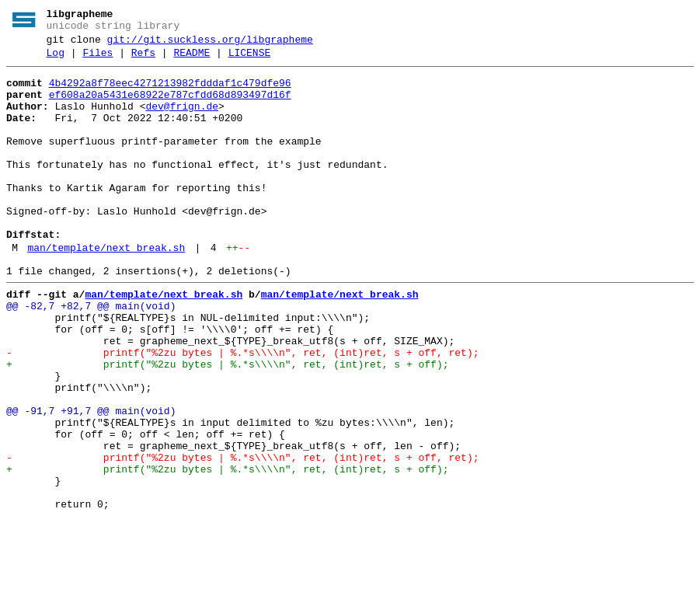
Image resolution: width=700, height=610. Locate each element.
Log (56, 60)
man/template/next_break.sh (106, 290)
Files (98, 60)
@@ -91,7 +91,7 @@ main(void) (91, 481)
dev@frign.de (182, 120)
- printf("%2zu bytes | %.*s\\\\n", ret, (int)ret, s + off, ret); (242, 411)
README (192, 60)
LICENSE (250, 60)
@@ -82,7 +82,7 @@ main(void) (91, 355)
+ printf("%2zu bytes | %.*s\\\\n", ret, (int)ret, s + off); (227, 425)
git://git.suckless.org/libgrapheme (210, 44)
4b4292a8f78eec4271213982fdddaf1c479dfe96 (170, 92)
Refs (143, 60)
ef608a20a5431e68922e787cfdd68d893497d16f (170, 106)
